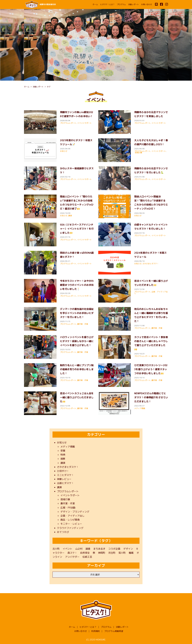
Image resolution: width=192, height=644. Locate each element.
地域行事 (138, 153)
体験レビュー (64, 479)
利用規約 (96, 631)
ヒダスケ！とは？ (107, 4)
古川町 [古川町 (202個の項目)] (56, 549)
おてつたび (63, 532)
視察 (63, 459)
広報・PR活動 (68, 508)
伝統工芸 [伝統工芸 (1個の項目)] (87, 557)
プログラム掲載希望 (114, 631)
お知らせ (64, 151)
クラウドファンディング (70, 528)
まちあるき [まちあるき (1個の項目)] (99, 549)
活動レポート (133, 4)
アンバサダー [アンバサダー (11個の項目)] (72, 557)
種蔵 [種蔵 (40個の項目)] (131, 553)
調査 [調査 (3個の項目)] (88, 549)
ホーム (95, 4)
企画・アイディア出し (72, 516)
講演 (70, 216)
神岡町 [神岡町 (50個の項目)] (102, 553)
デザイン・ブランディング (75, 512)
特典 (63, 455)
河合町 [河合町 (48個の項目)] (112, 553)
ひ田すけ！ (63, 471)
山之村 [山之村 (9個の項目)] (79, 549)
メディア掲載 (140, 408)
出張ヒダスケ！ (65, 483)
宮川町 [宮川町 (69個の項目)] (122, 553)
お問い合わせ (147, 4)
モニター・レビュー (71, 524)
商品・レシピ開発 (70, 520)
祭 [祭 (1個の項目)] (94, 553)
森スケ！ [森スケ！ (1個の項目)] (72, 553)
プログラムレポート (68, 123)
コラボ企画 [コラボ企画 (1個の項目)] (114, 549)
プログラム (121, 4)
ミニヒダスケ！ (65, 475)
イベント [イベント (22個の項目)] (67, 549)
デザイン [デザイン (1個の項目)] (128, 549)
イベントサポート (84, 123)
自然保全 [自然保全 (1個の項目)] (85, 553)
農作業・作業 (83, 324)
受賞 (63, 451)
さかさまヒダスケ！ (151, 264)
